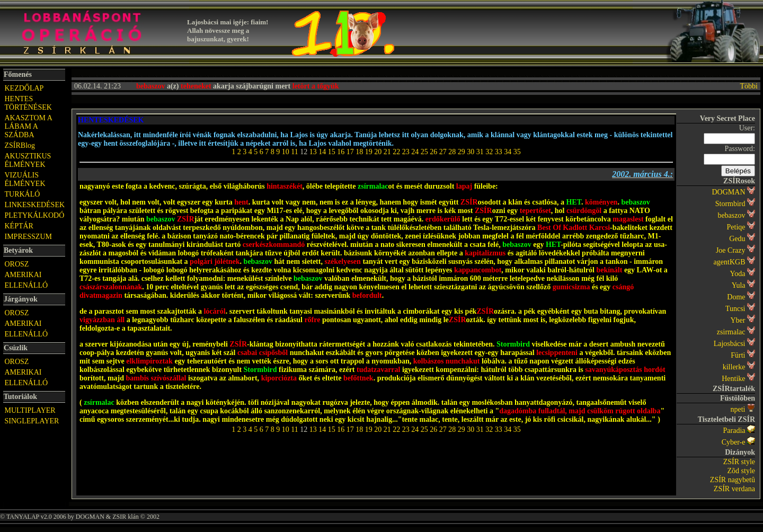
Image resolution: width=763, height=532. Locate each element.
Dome (736, 297)
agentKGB (730, 262)
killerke (734, 367)
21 (387, 152)
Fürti (738, 355)
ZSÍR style (739, 462)
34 (508, 152)
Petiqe (736, 227)
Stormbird (730, 204)
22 (396, 152)
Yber (738, 320)
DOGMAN (729, 192)
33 (499, 152)
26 (433, 152)
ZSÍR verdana (734, 489)
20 (378, 152)
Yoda (738, 274)
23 (406, 152)
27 (443, 152)
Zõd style (742, 471)
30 (471, 152)
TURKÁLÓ (23, 194)
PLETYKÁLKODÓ (35, 215)
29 (462, 152)
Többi (749, 86)
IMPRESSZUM (28, 237)
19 (369, 152)
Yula (739, 285)
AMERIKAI (23, 275)
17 (350, 152)
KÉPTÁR (19, 226)
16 (341, 152)
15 (332, 152)
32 (489, 152)
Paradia (734, 431)
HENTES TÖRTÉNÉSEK (28, 103)
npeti (738, 409)
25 (424, 152)
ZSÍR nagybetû (733, 480)
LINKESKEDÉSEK (35, 205)
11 (294, 152)
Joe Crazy (731, 250)
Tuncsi (735, 309)
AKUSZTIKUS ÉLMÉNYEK (28, 160)
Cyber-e (734, 442)
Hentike (733, 379)
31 (480, 152)
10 (286, 152)
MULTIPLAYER (30, 410)
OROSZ (17, 264)
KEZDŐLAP (24, 88)
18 (359, 152)
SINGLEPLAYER (32, 421)
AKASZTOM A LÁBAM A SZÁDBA (29, 126)
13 (313, 152)
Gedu (737, 239)
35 (517, 152)
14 (322, 152)
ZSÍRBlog (20, 145)
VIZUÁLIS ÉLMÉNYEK (25, 179)
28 (452, 152)
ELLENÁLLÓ (26, 285)
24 (415, 152)
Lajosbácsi (730, 344)
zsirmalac (731, 332)
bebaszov (731, 215)
